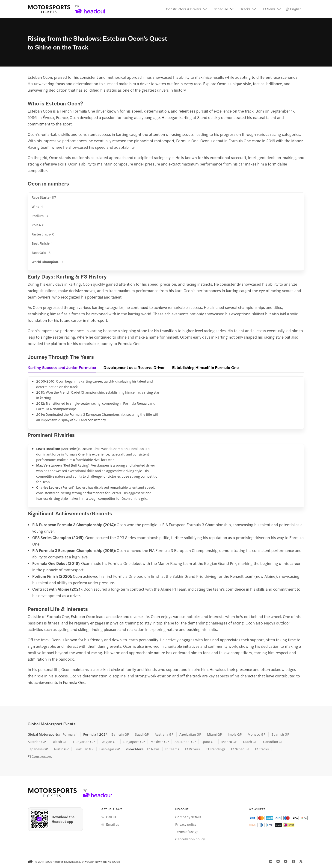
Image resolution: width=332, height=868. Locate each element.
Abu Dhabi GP (185, 742)
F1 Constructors (40, 757)
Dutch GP (250, 742)
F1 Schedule (240, 749)
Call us (111, 817)
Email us (113, 824)
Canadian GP (273, 742)
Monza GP (229, 742)
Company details (188, 817)
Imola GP (235, 734)
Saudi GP (142, 734)
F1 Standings (215, 749)
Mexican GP (160, 742)
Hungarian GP (84, 742)
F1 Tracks (262, 749)
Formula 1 (70, 734)
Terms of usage (187, 832)
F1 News (153, 749)
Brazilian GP (84, 749)
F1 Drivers (192, 749)
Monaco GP (257, 734)
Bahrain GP (120, 734)
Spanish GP (280, 734)
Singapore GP (134, 742)
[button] (186, 9)
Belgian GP (109, 742)
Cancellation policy (190, 839)
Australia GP (164, 734)
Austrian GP (37, 742)
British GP (59, 742)
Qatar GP (209, 742)
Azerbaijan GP (190, 734)
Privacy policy (186, 824)
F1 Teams (172, 749)
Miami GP (215, 734)
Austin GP (61, 749)
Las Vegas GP (110, 749)
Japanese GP (38, 749)
